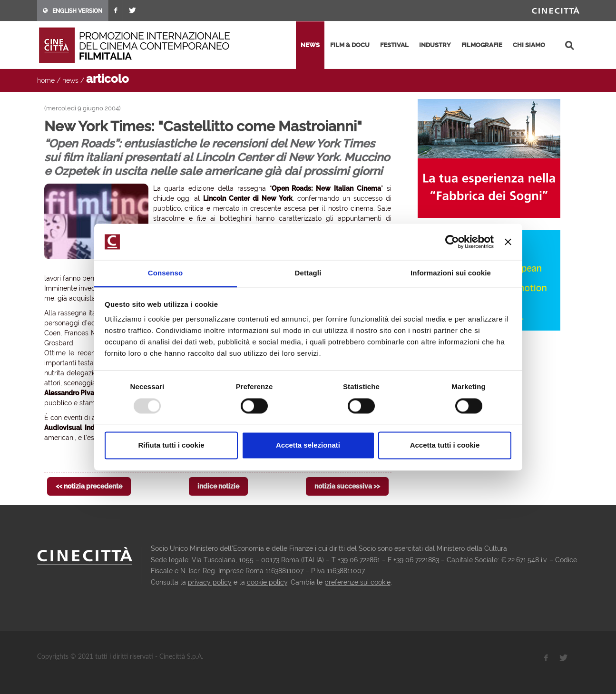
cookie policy (267, 582)
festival (394, 45)
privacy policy (210, 582)
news (310, 45)
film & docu (350, 45)
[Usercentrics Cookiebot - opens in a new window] (452, 242)
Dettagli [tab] (308, 273)
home (46, 80)
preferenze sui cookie (357, 582)
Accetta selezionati (308, 445)
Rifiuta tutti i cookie (171, 445)
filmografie (482, 45)
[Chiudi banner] (508, 242)
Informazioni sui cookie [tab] (451, 273)
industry (435, 45)
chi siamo (529, 45)
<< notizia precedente (89, 486)
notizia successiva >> (347, 486)
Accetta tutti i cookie (445, 445)
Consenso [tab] (165, 273)
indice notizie (218, 486)
